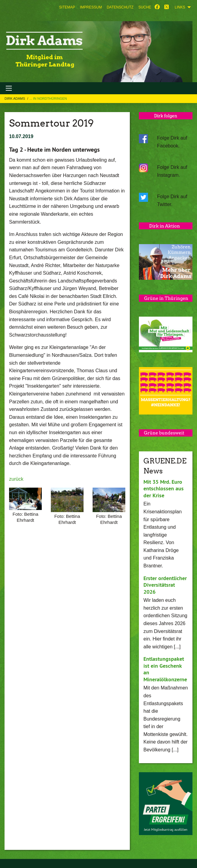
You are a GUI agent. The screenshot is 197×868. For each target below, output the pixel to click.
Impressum (91, 7)
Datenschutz (120, 7)
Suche (145, 7)
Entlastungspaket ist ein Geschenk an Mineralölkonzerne (165, 669)
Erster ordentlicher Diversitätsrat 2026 (165, 585)
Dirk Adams (15, 98)
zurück (16, 479)
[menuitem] (67, 7)
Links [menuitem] (180, 7)
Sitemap (67, 7)
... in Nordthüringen (48, 98)
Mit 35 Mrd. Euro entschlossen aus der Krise (164, 489)
